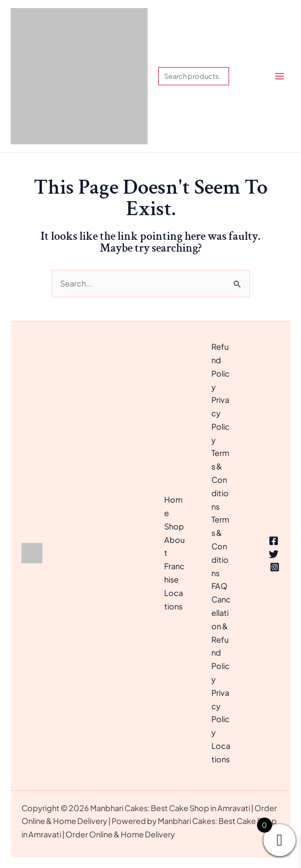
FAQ (219, 586)
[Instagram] (275, 567)
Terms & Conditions (220, 479)
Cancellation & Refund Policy (221, 639)
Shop (174, 526)
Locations (221, 752)
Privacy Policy (221, 420)
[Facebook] (274, 541)
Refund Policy (221, 366)
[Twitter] (274, 554)
